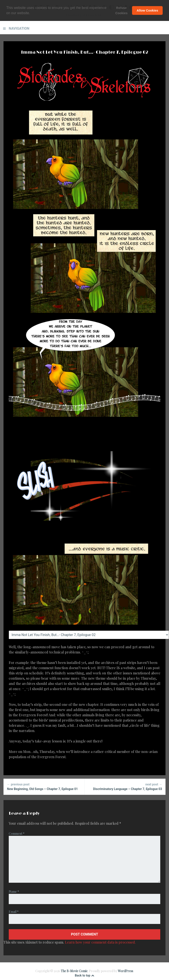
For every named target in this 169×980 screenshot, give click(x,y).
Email (14, 912)
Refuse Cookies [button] (122, 10)
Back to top (84, 975)
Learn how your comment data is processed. (100, 942)
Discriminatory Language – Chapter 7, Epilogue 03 (125, 786)
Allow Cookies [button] (147, 10)
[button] (32, 13)
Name (14, 892)
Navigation (19, 28)
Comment (17, 834)
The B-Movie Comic (74, 971)
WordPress (125, 971)
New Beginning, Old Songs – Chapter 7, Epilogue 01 (44, 786)
